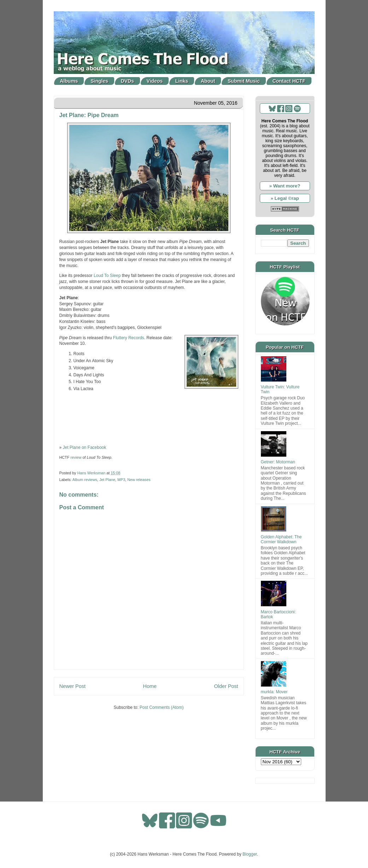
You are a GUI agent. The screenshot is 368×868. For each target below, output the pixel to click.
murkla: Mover (274, 692)
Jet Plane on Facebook (85, 447)
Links (182, 81)
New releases (139, 480)
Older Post (226, 686)
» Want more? (285, 186)
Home (150, 686)
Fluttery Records (129, 338)
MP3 (121, 480)
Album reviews (85, 480)
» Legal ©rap (285, 198)
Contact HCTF (289, 81)
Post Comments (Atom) (162, 707)
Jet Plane (107, 480)
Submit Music (244, 81)
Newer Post (72, 686)
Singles (99, 81)
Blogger (250, 854)
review (76, 457)
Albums (69, 81)
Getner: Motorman (278, 462)
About (208, 81)
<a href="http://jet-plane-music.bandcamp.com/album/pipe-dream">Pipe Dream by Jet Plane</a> (149, 417)
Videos (155, 81)
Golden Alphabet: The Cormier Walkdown (281, 539)
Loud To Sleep (107, 276)
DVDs (127, 81)
